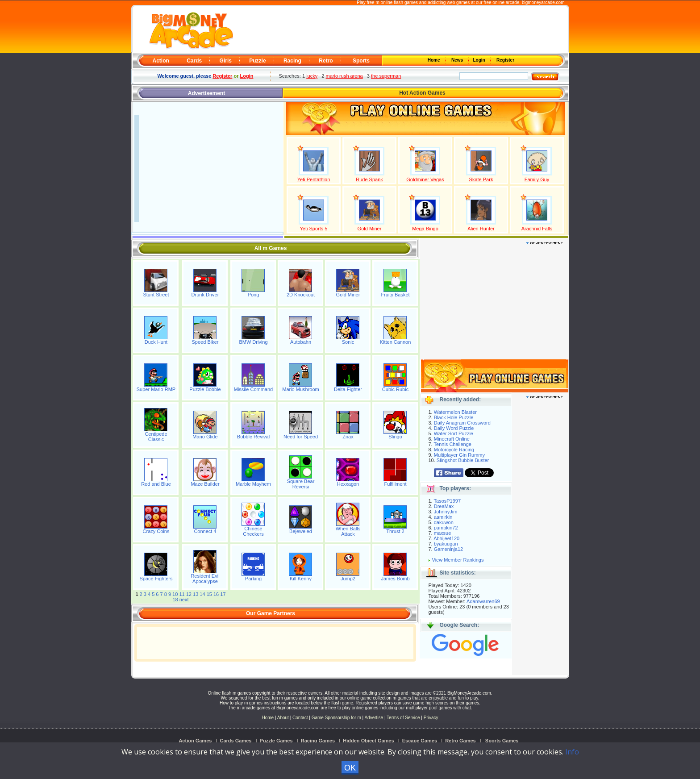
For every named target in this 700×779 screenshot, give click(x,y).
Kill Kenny (301, 579)
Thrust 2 (395, 531)
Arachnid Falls (537, 229)
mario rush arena (344, 76)
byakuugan (446, 544)
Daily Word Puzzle (454, 428)
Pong (254, 295)
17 (223, 594)
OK (350, 768)
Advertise (374, 718)
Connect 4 (205, 531)
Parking (253, 579)
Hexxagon (348, 484)
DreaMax (444, 506)
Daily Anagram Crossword (462, 423)
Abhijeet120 (446, 538)
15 (209, 594)
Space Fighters (156, 579)
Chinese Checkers (253, 531)
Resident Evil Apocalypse (205, 579)
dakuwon (444, 522)
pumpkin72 (446, 528)
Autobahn (301, 342)
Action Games (195, 741)
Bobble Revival (253, 437)
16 (216, 594)
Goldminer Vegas (425, 179)
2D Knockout (301, 295)
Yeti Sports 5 (314, 229)
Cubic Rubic (395, 389)
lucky (312, 76)
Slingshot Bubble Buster (463, 460)
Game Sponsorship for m (336, 718)
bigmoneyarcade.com (543, 2)
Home (434, 60)
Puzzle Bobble (205, 389)
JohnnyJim (446, 512)
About (283, 718)
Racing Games (318, 741)
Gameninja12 (448, 549)
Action (161, 61)
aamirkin (443, 517)
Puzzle (257, 61)
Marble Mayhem (253, 484)
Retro (326, 61)
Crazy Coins (156, 531)
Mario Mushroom (301, 389)
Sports (361, 61)
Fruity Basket (395, 295)
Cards (194, 61)
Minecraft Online (452, 439)
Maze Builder (205, 484)
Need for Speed (301, 437)
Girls (226, 61)
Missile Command (253, 389)
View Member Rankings (458, 560)
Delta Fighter (348, 389)
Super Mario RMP (156, 389)
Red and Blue (156, 484)
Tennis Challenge (453, 444)
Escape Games (420, 741)
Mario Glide (205, 437)
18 (175, 600)
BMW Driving (253, 342)
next (184, 600)
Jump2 (348, 579)
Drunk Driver (205, 295)
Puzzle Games (276, 741)
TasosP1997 (448, 501)
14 (202, 594)
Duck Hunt (156, 342)
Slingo (395, 437)
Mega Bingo (425, 229)
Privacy (431, 718)
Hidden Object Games (368, 741)
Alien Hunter (481, 229)
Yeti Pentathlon (314, 179)
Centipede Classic (156, 437)
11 (182, 594)
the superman (386, 76)
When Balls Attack (348, 531)
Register (505, 60)
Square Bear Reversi (301, 484)
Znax (348, 437)
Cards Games (236, 741)
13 (196, 594)
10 (175, 594)
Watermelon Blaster (455, 412)
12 (189, 594)
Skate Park (481, 179)
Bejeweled (301, 531)
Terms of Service (404, 718)
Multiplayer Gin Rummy (459, 455)
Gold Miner (370, 229)
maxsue (443, 533)
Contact (300, 718)
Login (480, 60)
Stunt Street (156, 295)
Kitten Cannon (396, 342)
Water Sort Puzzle (454, 433)
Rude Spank (369, 179)
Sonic (348, 342)
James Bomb (395, 579)
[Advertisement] (400, 29)
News (458, 60)
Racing (292, 61)
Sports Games (502, 741)
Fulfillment (395, 484)
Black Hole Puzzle (454, 417)
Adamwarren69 (483, 601)
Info (572, 752)
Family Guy (537, 179)
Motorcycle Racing (454, 450)
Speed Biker (205, 342)
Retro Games (460, 741)
